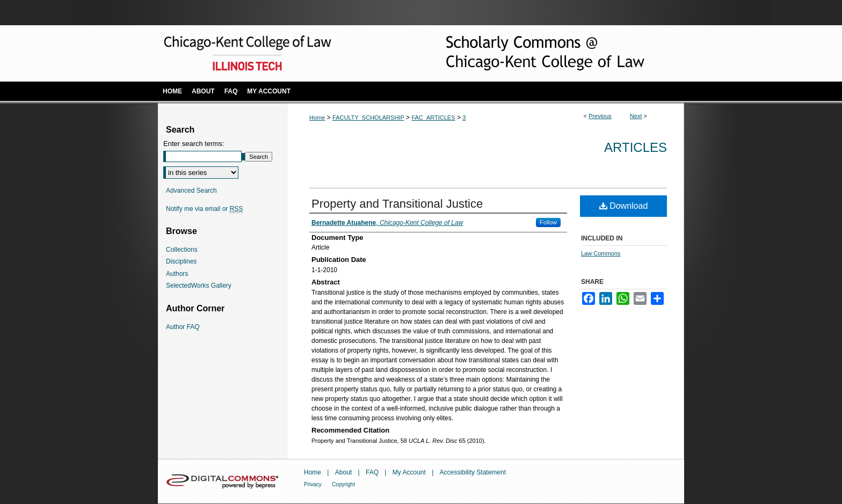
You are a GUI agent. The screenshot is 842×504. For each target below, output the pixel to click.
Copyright (343, 484)
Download (624, 206)
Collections (182, 250)
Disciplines (181, 261)
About (343, 472)
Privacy (313, 484)
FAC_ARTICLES (433, 118)
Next (636, 116)
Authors (177, 274)
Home (317, 118)
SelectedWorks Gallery (199, 286)
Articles (636, 147)
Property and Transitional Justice (397, 204)
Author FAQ (183, 327)
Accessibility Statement (473, 472)
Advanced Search (191, 191)
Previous (600, 116)
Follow (548, 222)
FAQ (372, 472)
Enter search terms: (194, 144)
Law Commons (601, 253)
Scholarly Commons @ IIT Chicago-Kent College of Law (528, 53)
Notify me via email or (204, 209)
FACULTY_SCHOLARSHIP (368, 118)
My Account (409, 472)
